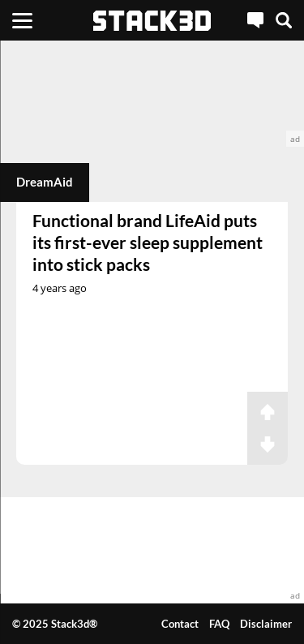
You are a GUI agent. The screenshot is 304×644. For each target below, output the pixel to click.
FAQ (219, 624)
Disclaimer (266, 624)
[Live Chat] (255, 20)
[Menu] (22, 20)
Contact (180, 624)
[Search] (284, 20)
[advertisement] (152, 94)
